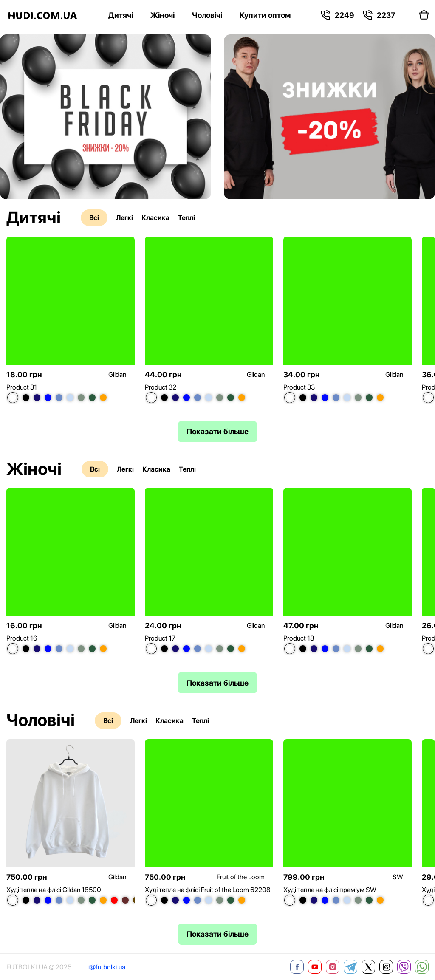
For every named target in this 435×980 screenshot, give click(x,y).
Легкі (124, 218)
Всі (94, 218)
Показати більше (217, 431)
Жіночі (162, 15)
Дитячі (121, 15)
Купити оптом (265, 15)
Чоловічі (207, 15)
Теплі (186, 218)
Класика (155, 218)
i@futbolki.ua (107, 967)
